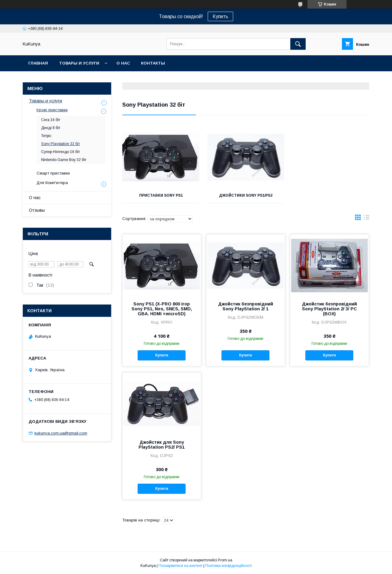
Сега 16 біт (51, 120)
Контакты (153, 63)
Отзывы (37, 210)
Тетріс (46, 136)
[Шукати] (298, 44)
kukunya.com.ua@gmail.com (61, 433)
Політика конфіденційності (229, 566)
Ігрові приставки (52, 110)
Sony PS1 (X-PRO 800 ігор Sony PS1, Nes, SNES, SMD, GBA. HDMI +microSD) (162, 309)
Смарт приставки (53, 173)
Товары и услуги (79, 63)
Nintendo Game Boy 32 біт (64, 160)
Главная (38, 63)
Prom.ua (225, 560)
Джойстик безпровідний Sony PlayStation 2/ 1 (246, 306)
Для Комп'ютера (52, 183)
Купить (220, 16)
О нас (123, 63)
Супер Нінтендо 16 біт (61, 152)
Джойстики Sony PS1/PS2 (246, 195)
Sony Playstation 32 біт (61, 144)
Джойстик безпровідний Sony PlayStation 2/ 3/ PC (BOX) (329, 309)
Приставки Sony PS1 (161, 195)
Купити (162, 355)
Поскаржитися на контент (180, 566)
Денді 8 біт (51, 128)
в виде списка (367, 219)
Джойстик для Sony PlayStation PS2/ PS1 (162, 445)
